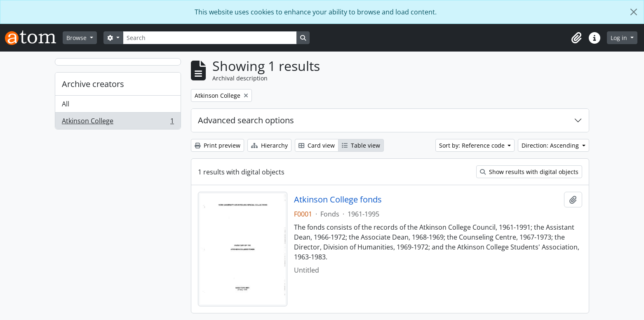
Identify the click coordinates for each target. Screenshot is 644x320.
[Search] (210, 38)
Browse (77, 38)
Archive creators (93, 84)
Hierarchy (269, 145)
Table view (361, 145)
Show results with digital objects (529, 172)
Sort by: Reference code (473, 145)
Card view (317, 145)
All (66, 104)
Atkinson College (118, 122)
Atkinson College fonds (338, 200)
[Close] (634, 12)
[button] (576, 38)
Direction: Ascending (551, 145)
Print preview (217, 145)
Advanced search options (246, 120)
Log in (620, 38)
